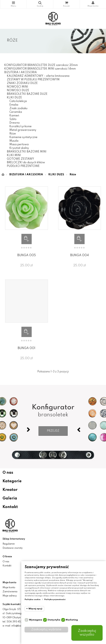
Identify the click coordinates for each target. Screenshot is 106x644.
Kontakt (10, 507)
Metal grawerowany (23, 130)
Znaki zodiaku (18, 109)
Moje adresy (10, 596)
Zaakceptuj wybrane (46, 629)
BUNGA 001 (26, 348)
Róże (13, 134)
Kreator (10, 490)
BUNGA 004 (79, 255)
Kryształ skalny (19, 148)
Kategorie (13, 3)
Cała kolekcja (18, 101)
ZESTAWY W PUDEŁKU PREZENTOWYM (33, 80)
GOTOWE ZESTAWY (20, 159)
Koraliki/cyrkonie (20, 127)
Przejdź (53, 431)
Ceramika (16, 112)
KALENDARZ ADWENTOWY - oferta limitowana (38, 76)
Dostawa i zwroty (13, 548)
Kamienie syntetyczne (23, 137)
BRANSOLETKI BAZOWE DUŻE (27, 94)
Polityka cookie (33, 600)
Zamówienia (10, 592)
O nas (8, 473)
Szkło (13, 119)
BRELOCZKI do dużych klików (26, 163)
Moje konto (9, 588)
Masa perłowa (19, 145)
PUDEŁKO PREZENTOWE (23, 166)
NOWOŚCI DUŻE (18, 90)
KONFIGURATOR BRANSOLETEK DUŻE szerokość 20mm (41, 65)
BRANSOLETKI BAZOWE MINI (27, 152)
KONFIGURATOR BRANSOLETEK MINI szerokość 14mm (40, 69)
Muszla (14, 141)
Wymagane (36, 620)
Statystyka (54, 620)
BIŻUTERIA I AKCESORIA (21, 72)
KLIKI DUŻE (14, 98)
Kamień (14, 116)
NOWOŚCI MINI (17, 87)
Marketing (72, 620)
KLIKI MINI (14, 155)
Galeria (10, 498)
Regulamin (9, 544)
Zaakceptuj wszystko (87, 633)
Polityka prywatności (55, 600)
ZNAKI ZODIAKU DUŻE (22, 83)
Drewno (15, 123)
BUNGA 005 (27, 255)
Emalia (14, 105)
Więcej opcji (35, 609)
